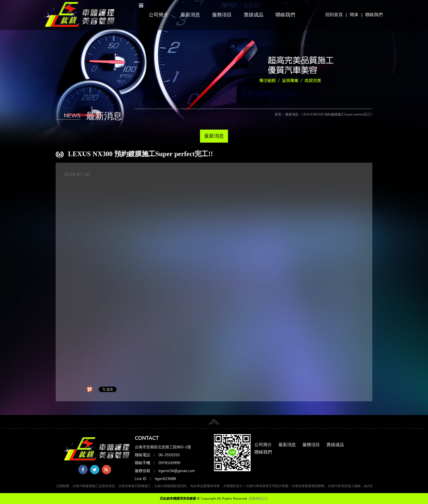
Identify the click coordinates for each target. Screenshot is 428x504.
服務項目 (222, 15)
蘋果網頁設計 (258, 499)
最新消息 (190, 15)
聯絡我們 (374, 15)
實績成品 (254, 15)
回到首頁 (334, 15)
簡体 (354, 15)
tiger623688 (165, 479)
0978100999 (169, 463)
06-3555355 (169, 455)
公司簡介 (159, 15)
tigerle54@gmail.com (177, 471)
